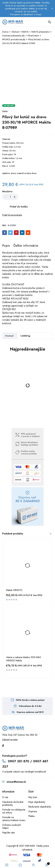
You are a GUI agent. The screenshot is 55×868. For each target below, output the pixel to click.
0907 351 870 (19, 751)
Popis (6, 236)
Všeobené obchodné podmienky (13, 794)
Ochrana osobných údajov (12, 817)
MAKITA (25, 32)
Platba (31, 806)
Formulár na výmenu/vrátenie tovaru (14, 809)
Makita (5, 111)
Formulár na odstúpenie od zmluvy (14, 801)
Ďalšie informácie (26, 236)
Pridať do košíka (36, 197)
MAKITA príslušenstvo (40, 32)
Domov (5, 32)
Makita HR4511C (14, 580)
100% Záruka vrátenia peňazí (30, 690)
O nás (5, 787)
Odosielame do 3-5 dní (30, 696)
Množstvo (7, 192)
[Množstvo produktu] (10, 197)
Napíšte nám (9, 823)
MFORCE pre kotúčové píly (14, 39)
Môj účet (33, 787)
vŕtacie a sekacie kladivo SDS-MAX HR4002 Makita (23, 649)
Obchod (15, 32)
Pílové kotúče (33, 36)
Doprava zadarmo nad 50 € (30, 702)
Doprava (33, 802)
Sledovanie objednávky (40, 797)
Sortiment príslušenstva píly (13, 36)
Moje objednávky (37, 792)
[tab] (6, 236)
